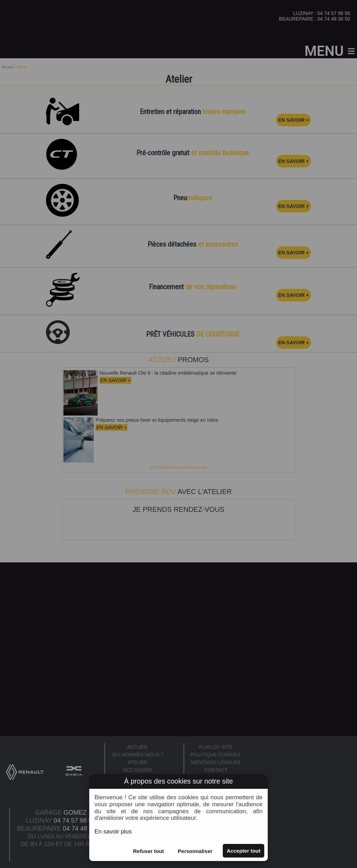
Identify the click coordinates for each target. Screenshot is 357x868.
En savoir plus (113, 832)
